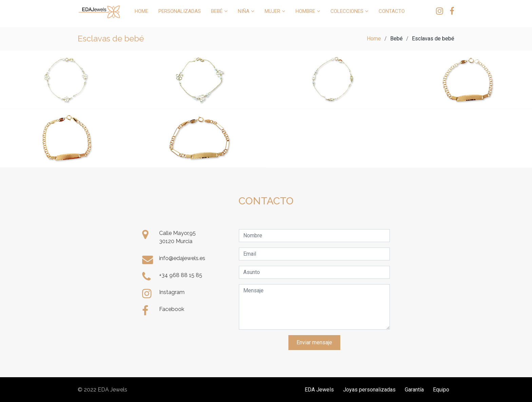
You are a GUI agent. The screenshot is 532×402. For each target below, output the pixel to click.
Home (374, 39)
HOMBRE (305, 11)
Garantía (414, 390)
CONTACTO (392, 11)
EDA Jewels (319, 390)
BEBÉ (217, 11)
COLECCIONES (347, 11)
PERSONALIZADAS (180, 11)
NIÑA (244, 11)
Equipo (441, 390)
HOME (141, 11)
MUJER (272, 11)
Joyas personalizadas (369, 390)
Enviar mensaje (314, 342)
